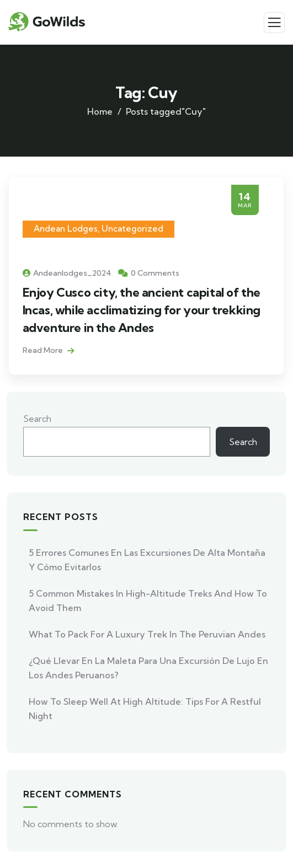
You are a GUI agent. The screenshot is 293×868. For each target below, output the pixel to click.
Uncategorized (132, 229)
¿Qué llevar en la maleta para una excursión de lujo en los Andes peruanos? (148, 668)
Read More (48, 350)
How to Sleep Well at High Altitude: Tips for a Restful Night (145, 709)
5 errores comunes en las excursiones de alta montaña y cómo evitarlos (147, 560)
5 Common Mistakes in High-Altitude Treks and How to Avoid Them (148, 601)
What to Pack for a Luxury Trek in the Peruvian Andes (147, 634)
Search (37, 419)
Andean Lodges (66, 229)
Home (100, 111)
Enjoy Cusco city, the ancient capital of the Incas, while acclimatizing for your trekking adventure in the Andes (142, 310)
